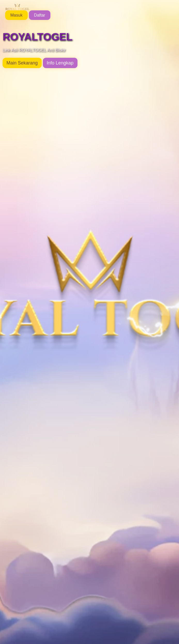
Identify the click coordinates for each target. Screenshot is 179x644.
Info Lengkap (60, 63)
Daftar (40, 15)
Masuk (16, 15)
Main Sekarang (22, 63)
